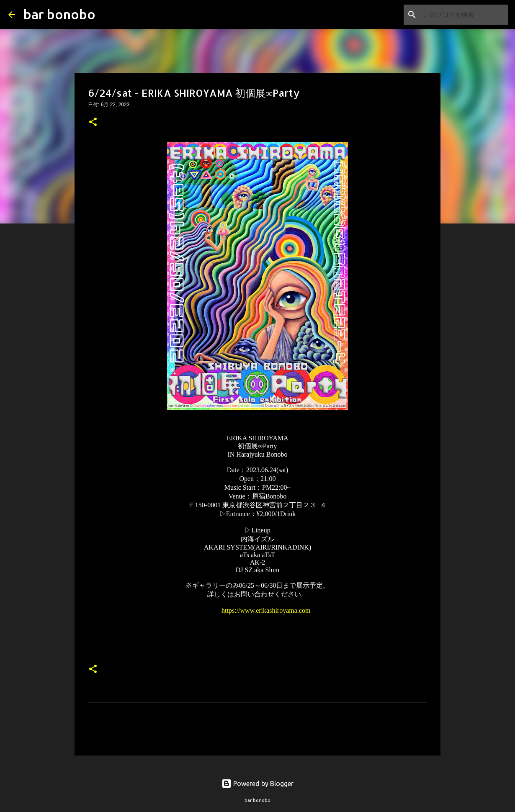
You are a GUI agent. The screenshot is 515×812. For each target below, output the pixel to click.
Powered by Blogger (257, 784)
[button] (93, 123)
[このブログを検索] (464, 15)
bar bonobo (59, 14)
